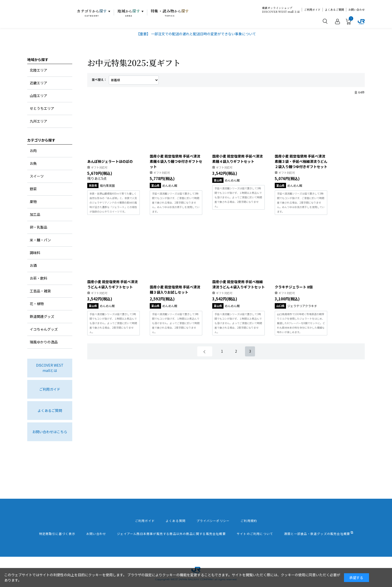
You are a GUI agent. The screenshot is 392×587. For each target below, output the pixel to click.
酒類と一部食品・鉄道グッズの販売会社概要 (317, 534)
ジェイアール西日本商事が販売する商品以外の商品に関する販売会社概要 (171, 534)
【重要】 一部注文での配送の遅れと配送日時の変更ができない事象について (196, 34)
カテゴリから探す (41, 140)
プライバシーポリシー (213, 521)
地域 (129, 13)
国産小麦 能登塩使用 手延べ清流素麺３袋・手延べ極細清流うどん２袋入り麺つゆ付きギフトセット (301, 161)
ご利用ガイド (312, 10)
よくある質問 (176, 521)
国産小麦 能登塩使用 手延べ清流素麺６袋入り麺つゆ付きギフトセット (176, 161)
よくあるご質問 (334, 10)
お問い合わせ (356, 10)
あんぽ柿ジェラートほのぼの (110, 161)
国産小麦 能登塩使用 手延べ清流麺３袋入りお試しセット (175, 289)
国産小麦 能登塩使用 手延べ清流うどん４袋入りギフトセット (112, 284)
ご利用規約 (249, 521)
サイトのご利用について (255, 534)
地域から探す (38, 60)
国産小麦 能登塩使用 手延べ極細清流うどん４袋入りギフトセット (238, 284)
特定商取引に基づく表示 (57, 534)
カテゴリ (92, 13)
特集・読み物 (170, 13)
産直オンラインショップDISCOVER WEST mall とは (281, 10)
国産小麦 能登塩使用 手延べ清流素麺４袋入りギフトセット (237, 159)
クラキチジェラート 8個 (294, 287)
